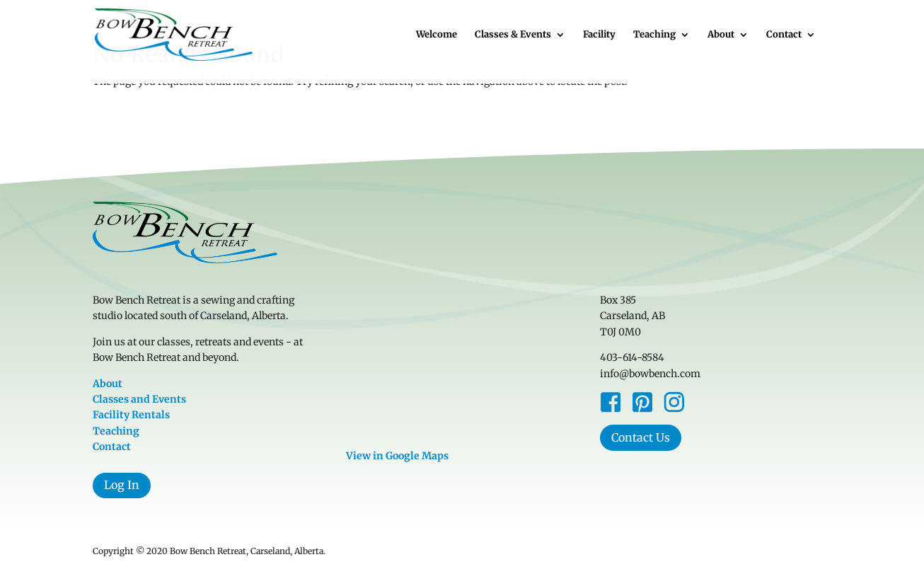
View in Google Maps (397, 456)
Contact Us (641, 437)
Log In (122, 485)
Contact (784, 35)
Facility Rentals (131, 415)
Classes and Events (139, 399)
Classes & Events (513, 35)
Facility (599, 35)
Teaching (654, 35)
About (721, 35)
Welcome (437, 35)
